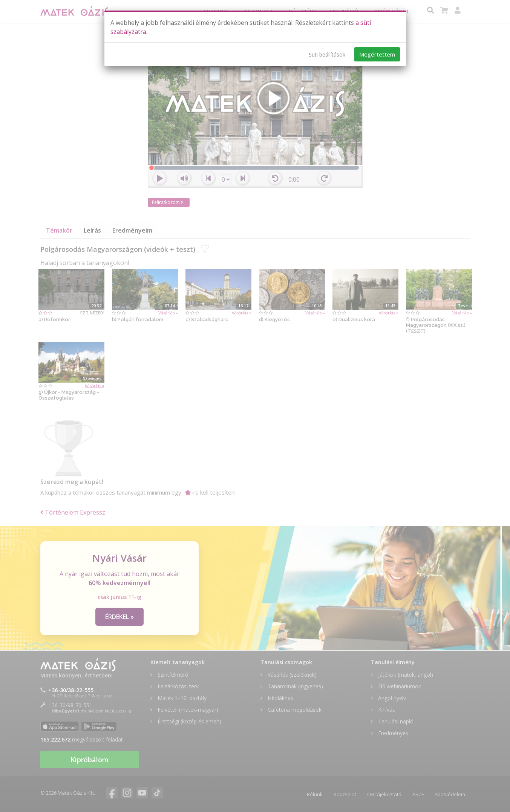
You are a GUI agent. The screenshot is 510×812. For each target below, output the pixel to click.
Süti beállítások (327, 54)
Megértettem (377, 54)
